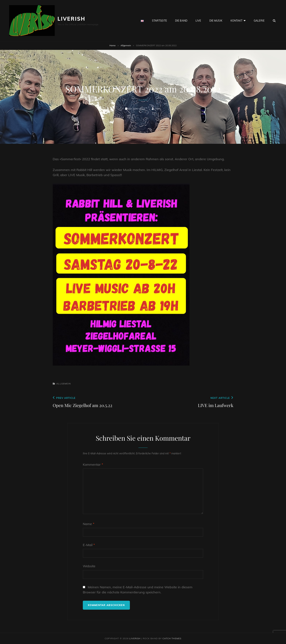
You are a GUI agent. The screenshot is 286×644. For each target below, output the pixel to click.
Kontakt (236, 21)
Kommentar (93, 465)
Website (89, 566)
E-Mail (89, 545)
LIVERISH (71, 19)
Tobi (158, 109)
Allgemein (126, 45)
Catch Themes (172, 638)
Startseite (159, 21)
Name (89, 524)
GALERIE (259, 21)
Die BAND (181, 21)
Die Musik (216, 21)
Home (113, 45)
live (198, 21)
